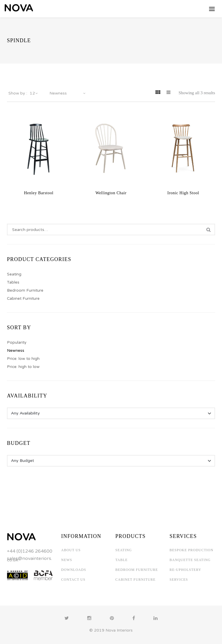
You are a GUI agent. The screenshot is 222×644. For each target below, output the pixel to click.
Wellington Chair (111, 193)
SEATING (124, 550)
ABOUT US (71, 550)
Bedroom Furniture (25, 290)
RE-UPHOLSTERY (186, 570)
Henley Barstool (39, 193)
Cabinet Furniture (23, 299)
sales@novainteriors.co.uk (29, 559)
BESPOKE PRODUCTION (192, 550)
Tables (13, 282)
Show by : (18, 93)
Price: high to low (23, 367)
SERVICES (179, 580)
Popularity (17, 343)
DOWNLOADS (74, 570)
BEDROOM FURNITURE (137, 570)
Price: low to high (23, 359)
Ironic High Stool (183, 193)
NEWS (67, 560)
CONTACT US (73, 580)
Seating (14, 274)
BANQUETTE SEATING (190, 560)
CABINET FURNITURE (135, 580)
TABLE (122, 560)
